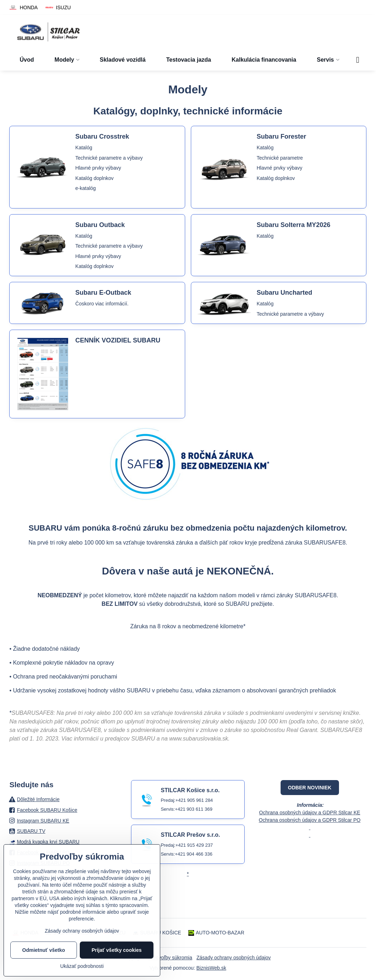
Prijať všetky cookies (117, 950)
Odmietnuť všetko (43, 950)
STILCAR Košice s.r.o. (190, 790)
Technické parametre (280, 158)
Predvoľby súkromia (170, 958)
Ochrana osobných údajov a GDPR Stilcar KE (310, 813)
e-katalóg (86, 188)
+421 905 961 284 (194, 800)
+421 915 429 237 (194, 845)
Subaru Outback (100, 225)
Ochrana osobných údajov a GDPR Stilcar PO (310, 820)
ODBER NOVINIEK (310, 788)
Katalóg (84, 148)
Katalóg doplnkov (95, 178)
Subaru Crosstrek (102, 136)
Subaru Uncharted (285, 293)
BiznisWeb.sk (212, 968)
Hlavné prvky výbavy (98, 168)
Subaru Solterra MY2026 (294, 225)
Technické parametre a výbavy (109, 158)
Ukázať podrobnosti (82, 966)
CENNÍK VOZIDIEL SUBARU (118, 340)
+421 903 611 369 (194, 809)
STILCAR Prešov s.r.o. (190, 835)
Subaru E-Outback (103, 293)
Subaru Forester (281, 136)
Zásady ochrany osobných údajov (234, 958)
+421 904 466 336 (194, 854)
